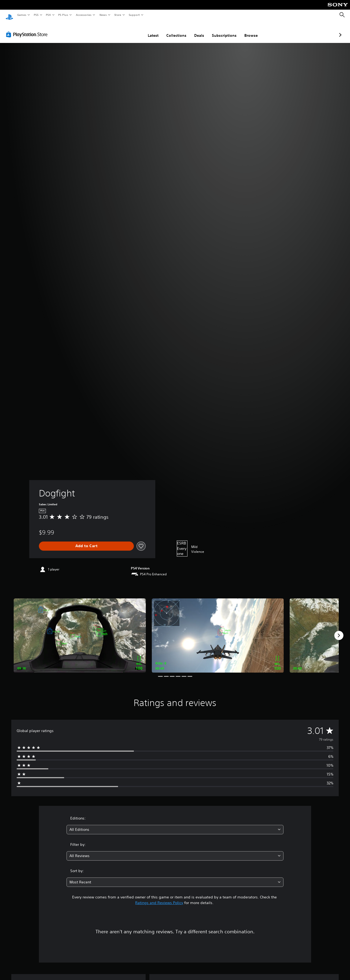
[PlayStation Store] (28, 29)
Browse (223, 30)
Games (21, 15)
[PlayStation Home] (9, 15)
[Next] (339, 630)
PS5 (36, 15)
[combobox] (175, 824)
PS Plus (63, 15)
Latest (125, 30)
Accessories (83, 15)
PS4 (48, 15)
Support (134, 15)
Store (118, 15)
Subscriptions (196, 30)
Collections (148, 30)
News (103, 15)
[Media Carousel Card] (80, 630)
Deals (171, 30)
